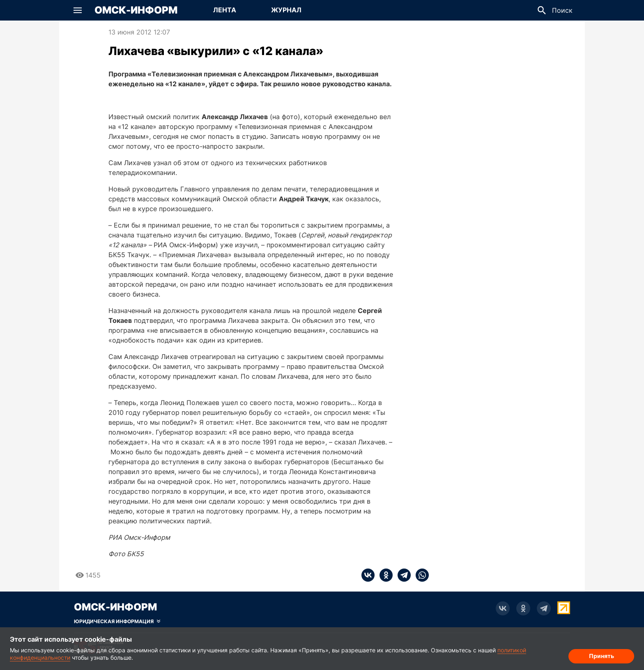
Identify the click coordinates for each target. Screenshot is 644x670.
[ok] (384, 575)
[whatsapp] (420, 575)
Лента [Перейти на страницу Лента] (225, 10)
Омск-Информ (136, 10)
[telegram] (402, 575)
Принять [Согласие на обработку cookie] (601, 656)
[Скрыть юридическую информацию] (117, 622)
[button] (78, 10)
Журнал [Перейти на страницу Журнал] (286, 10)
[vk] (368, 575)
